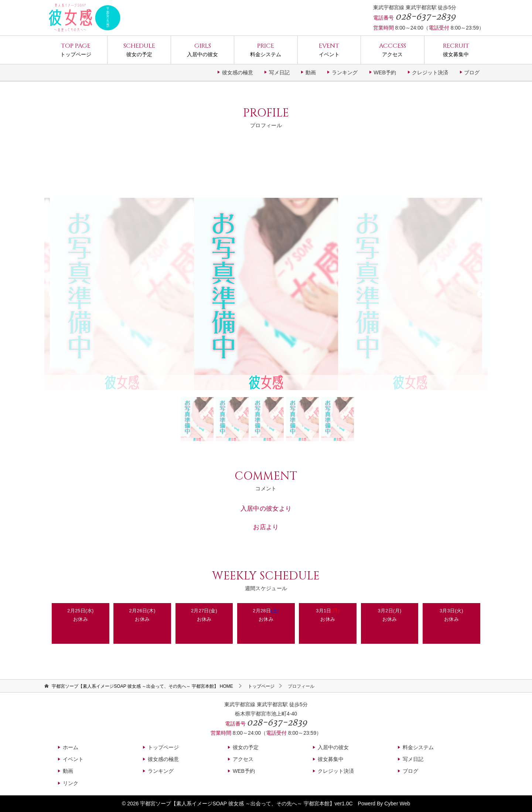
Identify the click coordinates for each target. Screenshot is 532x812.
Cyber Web (397, 803)
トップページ (76, 49)
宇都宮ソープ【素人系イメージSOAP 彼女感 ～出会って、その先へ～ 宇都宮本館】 (237, 803)
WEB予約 (385, 72)
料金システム (266, 49)
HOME (142, 686)
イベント (329, 49)
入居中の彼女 (202, 49)
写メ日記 (279, 72)
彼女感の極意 (238, 72)
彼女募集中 (456, 49)
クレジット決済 (430, 72)
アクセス (392, 49)
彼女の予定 (139, 49)
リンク (71, 783)
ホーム (71, 747)
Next (480, 294)
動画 (311, 72)
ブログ (472, 72)
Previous (52, 294)
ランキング (345, 72)
